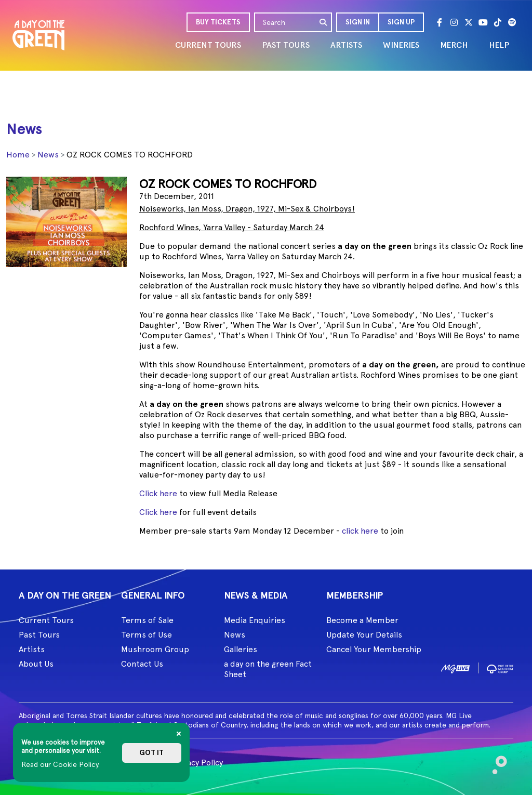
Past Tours (39, 635)
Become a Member (362, 620)
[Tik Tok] (498, 22)
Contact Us (142, 664)
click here (360, 531)
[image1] (455, 667)
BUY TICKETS (218, 22)
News (48, 155)
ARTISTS (346, 45)
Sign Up (401, 22)
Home (18, 155)
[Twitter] (469, 22)
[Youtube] (483, 22)
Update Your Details (364, 635)
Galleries (241, 649)
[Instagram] (454, 22)
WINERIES (401, 45)
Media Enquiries (255, 620)
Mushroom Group (155, 649)
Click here (158, 493)
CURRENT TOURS (208, 45)
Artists (32, 649)
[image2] (500, 667)
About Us (36, 664)
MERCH (454, 45)
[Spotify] (512, 22)
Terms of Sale (147, 620)
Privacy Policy (198, 763)
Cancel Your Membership (374, 649)
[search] (324, 22)
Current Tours (46, 620)
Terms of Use (147, 635)
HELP (499, 45)
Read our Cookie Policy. (61, 764)
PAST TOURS (286, 45)
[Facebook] (440, 22)
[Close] (179, 734)
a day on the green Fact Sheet (268, 669)
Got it (151, 753)
